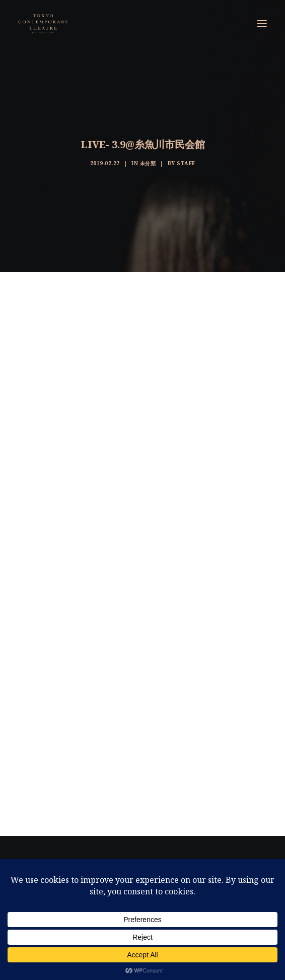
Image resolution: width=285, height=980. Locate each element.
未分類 (148, 163)
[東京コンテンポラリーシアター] (44, 24)
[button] (262, 24)
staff (186, 163)
